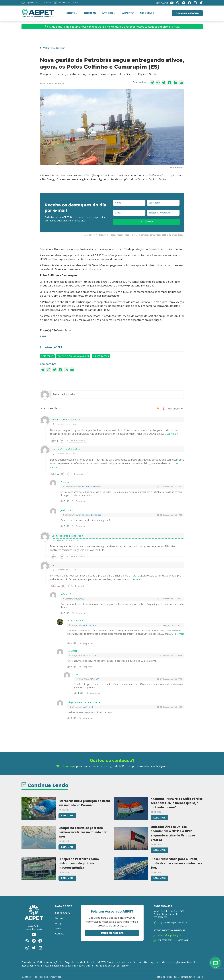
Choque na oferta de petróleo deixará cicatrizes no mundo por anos (83, 832)
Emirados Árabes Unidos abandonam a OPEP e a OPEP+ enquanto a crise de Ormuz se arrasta (173, 833)
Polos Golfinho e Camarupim (73, 356)
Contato (60, 933)
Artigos (109, 13)
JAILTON (95, 679)
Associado (148, 13)
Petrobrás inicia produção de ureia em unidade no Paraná (84, 803)
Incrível (80, 599)
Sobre (72, 13)
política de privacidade (172, 235)
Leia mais (67, 816)
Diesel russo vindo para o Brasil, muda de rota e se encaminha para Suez (177, 863)
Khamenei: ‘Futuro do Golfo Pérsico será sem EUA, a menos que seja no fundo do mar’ (177, 803)
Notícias (90, 13)
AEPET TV (128, 13)
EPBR (43, 336)
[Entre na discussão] (117, 394)
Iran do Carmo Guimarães (89, 487)
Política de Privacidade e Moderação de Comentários (179, 977)
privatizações (101, 356)
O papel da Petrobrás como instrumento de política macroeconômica (79, 863)
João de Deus (90, 625)
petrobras (47, 356)
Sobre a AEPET (64, 913)
